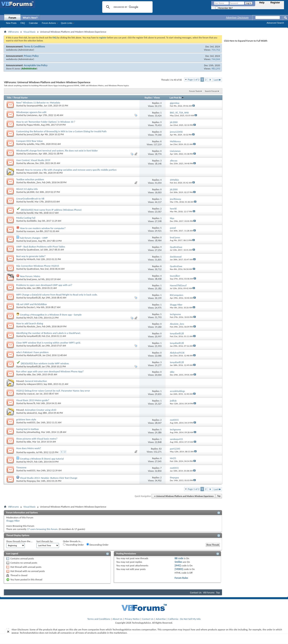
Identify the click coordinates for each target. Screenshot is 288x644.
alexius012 (32, 413)
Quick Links (67, 23)
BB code (179, 558)
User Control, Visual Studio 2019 (33, 160)
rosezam (31, 231)
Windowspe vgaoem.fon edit (31, 112)
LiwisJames (32, 115)
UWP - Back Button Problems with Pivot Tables (41, 247)
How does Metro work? (29, 448)
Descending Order (97, 545)
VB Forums (209, 592)
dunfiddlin (32, 221)
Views (157, 98)
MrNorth (31, 259)
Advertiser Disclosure (237, 18)
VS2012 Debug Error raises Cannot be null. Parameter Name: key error (53, 391)
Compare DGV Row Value (29, 141)
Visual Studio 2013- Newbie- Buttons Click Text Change (49, 478)
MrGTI (30, 318)
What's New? (30, 18)
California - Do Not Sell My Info (184, 619)
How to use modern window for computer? (43, 228)
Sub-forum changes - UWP (34, 238)
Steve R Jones (13, 69)
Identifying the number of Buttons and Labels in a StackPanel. (48, 333)
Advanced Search (275, 23)
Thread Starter (21, 98)
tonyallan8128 (34, 298)
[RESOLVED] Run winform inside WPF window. (45, 363)
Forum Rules (181, 578)
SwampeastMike (35, 106)
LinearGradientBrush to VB (30, 199)
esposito (31, 452)
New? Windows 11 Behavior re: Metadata (38, 103)
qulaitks (31, 144)
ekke (29, 288)
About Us (117, 619)
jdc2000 (31, 192)
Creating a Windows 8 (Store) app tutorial (42, 459)
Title (9, 98)
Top (219, 496)
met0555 (31, 423)
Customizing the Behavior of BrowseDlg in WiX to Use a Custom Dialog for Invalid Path (61, 131)
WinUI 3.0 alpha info (27, 189)
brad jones (32, 241)
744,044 (216, 59)
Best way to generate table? (31, 256)
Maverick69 (32, 173)
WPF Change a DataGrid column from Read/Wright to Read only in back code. (57, 295)
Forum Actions (49, 23)
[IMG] (178, 565)
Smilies (178, 562)
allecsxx (30, 163)
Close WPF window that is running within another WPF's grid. (48, 343)
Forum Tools (195, 91)
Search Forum (211, 91)
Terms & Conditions (34, 47)
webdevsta (12, 50)
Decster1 (31, 307)
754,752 (216, 50)
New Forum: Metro (30, 276)
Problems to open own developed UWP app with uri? (44, 285)
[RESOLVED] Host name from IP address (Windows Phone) (51, 210)
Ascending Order (73, 545)
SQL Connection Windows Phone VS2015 (38, 266)
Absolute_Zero (34, 182)
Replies (148, 98)
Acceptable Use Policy (36, 65)
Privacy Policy (31, 56)
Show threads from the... (19, 541)
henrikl (30, 202)
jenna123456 (33, 134)
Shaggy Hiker (13, 521)
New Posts (11, 23)
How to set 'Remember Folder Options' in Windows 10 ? (46, 122)
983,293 (216, 69)
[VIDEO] (179, 569)
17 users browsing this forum (42, 529)
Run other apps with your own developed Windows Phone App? (50, 371)
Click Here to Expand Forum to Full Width (246, 41)
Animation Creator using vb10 (40, 410)
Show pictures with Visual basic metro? (37, 439)
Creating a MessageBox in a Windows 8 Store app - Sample (51, 315)
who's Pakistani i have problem (32, 352)
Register (275, 3)
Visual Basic (29, 32)
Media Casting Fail (26, 218)
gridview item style (26, 419)
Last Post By (177, 98)
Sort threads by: (45, 541)
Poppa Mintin (33, 125)
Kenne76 (31, 403)
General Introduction (36, 381)
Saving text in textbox (27, 429)
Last (217, 80)
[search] (127, 7)
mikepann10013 (35, 384)
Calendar (33, 23)
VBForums (13, 32)
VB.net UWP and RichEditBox (31, 304)
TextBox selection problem (30, 179)
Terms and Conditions (99, 619)
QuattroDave (33, 250)
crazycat (31, 394)
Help (262, 3)
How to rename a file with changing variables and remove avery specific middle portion (71, 170)
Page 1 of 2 (194, 80)
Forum (12, 18)
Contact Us (196, 592)
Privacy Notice (132, 619)
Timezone (21, 467)
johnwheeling (33, 432)
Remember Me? (224, 8)
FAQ (23, 23)
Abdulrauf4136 (34, 355)
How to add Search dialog (30, 323)
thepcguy (31, 481)
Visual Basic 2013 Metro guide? (33, 400)
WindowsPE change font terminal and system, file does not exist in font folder (57, 151)
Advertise (161, 619)
